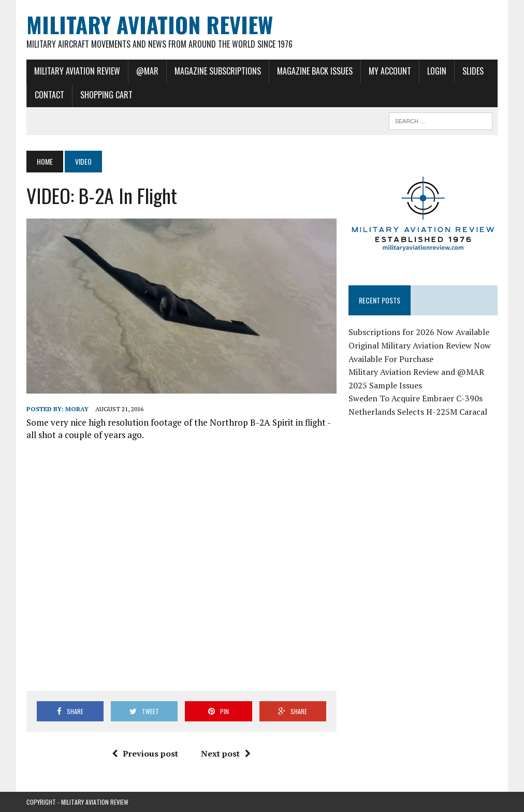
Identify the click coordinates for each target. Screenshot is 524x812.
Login (437, 71)
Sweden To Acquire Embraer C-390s (416, 398)
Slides (473, 71)
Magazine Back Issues (315, 71)
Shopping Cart (106, 95)
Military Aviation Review (77, 71)
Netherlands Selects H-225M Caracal (418, 412)
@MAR (147, 71)
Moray (77, 409)
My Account (390, 71)
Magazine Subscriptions (218, 71)
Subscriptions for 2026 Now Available (419, 332)
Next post (226, 753)
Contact (49, 95)
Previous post (145, 753)
